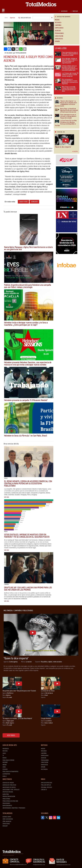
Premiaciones (59, 33)
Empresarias (59, 28)
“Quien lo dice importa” (63, 147)
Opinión (57, 41)
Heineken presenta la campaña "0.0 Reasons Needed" (26, 400)
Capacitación (59, 36)
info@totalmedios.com (39, 865)
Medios (57, 20)
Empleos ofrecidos (46, 783)
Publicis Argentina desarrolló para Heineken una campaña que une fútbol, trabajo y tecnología (28, 286)
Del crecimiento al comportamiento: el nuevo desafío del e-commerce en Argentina (66, 82)
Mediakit (5, 826)
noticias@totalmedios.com (63, 865)
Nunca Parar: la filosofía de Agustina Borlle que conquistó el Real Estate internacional (66, 110)
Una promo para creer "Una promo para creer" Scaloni (19, 691)
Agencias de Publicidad (9, 785)
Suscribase (63, 11)
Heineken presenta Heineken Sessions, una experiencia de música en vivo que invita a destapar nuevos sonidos (28, 364)
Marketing (6, 794)
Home (6, 18)
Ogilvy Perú (23, 202)
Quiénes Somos (7, 817)
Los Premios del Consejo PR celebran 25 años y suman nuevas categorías (67, 75)
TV (3, 756)
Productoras (6, 799)
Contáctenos (6, 824)
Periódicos (6, 749)
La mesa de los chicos (48, 691)
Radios (4, 758)
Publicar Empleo (46, 785)
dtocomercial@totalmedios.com (18, 864)
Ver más (7, 497)
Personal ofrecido (46, 787)
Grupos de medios (8, 792)
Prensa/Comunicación (9, 796)
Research (58, 23)
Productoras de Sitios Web (10, 801)
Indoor (5, 765)
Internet (5, 762)
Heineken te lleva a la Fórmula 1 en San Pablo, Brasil (26, 436)
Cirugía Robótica (46, 718)
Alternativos (6, 774)
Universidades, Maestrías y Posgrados (14, 808)
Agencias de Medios (8, 783)
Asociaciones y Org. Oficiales (11, 790)
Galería (75, 151)
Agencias (58, 31)
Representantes (7, 806)
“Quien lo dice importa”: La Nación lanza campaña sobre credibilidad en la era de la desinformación (66, 104)
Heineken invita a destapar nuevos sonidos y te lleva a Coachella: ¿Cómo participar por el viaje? (26, 324)
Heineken (34, 202)
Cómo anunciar (7, 821)
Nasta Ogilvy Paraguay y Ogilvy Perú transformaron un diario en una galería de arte (28, 248)
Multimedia (44, 769)
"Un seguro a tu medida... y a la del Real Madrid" (17, 718)
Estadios (5, 769)
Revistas (5, 751)
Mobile (5, 776)
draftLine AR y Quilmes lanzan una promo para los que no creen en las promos (28, 589)
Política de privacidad (8, 855)
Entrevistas (59, 39)
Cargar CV (44, 790)
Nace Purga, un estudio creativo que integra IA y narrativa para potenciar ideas (66, 89)
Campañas (58, 25)
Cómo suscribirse (8, 819)
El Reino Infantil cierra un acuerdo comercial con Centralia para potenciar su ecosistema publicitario (28, 484)
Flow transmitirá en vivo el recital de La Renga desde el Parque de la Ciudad (66, 54)
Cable (4, 753)
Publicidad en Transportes (10, 772)
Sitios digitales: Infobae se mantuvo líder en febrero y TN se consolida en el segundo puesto (27, 536)
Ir (52, 18)
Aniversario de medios (9, 787)
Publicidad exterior (8, 760)
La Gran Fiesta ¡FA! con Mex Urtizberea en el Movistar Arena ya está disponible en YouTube (66, 123)
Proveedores (6, 803)
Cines (4, 767)
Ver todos (11, 735)
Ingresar (74, 11)
